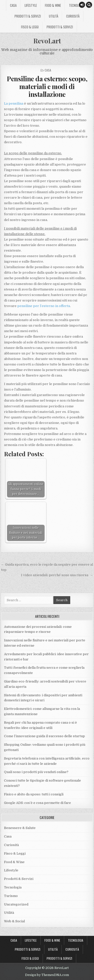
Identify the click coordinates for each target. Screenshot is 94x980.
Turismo (11, 896)
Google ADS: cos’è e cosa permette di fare (37, 803)
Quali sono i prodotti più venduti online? (36, 772)
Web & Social (14, 921)
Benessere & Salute (20, 828)
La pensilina (14, 103)
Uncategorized (16, 904)
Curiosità (73, 16)
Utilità (54, 16)
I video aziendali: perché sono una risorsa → (57, 575)
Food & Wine (53, 5)
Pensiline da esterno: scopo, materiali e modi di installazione (47, 86)
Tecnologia (77, 5)
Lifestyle (31, 5)
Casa (13, 5)
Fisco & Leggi (30, 27)
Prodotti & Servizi (28, 16)
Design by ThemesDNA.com (47, 975)
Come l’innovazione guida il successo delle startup (44, 736)
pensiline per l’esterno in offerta (44, 306)
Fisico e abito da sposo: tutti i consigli (34, 794)
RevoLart (47, 41)
